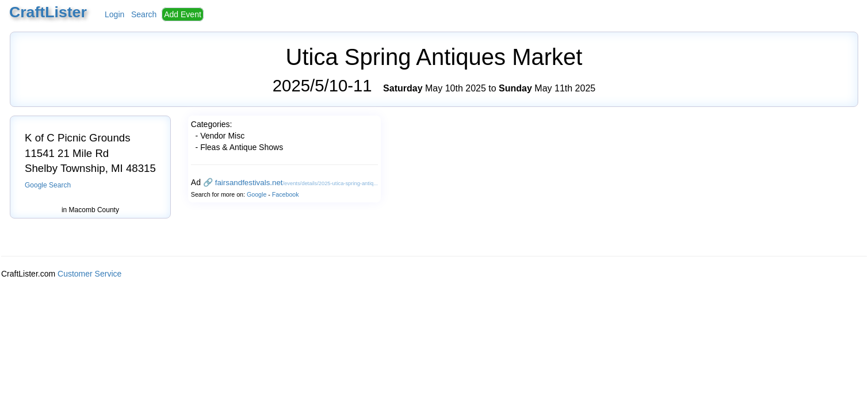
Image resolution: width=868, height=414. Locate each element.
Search (144, 14)
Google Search (48, 185)
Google (257, 194)
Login (114, 14)
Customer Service (89, 274)
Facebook (286, 194)
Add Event (183, 14)
